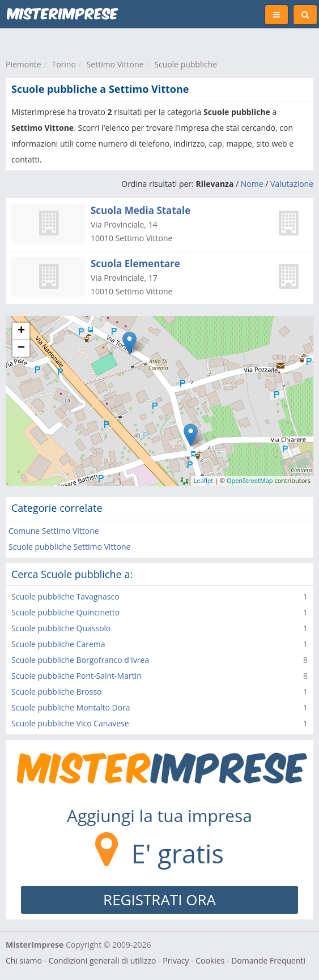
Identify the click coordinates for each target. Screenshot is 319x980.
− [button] (21, 348)
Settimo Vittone (115, 64)
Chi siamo (24, 960)
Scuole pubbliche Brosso (57, 692)
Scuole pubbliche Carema (58, 644)
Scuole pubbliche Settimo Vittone (69, 547)
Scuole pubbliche (186, 64)
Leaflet (204, 480)
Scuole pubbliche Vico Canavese (70, 723)
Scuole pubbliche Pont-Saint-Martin (76, 676)
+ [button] (21, 331)
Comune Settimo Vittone (54, 531)
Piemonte (24, 64)
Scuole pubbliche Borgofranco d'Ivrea (80, 660)
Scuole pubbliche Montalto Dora (71, 707)
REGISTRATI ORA (159, 900)
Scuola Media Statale (141, 210)
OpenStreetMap (250, 480)
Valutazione (292, 184)
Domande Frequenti (268, 960)
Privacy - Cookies (193, 960)
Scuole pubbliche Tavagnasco (65, 596)
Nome (252, 184)
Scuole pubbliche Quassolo (61, 628)
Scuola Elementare (135, 264)
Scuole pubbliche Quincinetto (65, 612)
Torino (63, 64)
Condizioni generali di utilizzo (103, 960)
